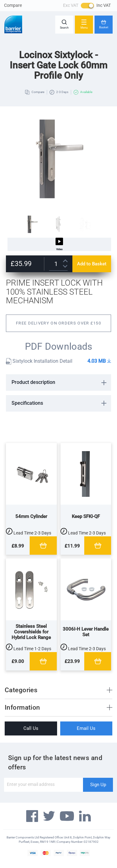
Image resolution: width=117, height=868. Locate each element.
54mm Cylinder (31, 516)
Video (59, 244)
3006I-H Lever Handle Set (86, 632)
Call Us (31, 728)
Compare (13, 5)
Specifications (27, 403)
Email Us (86, 728)
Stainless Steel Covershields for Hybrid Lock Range (31, 632)
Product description (33, 382)
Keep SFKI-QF (86, 516)
